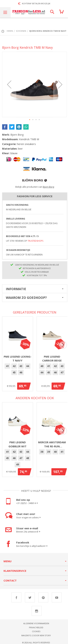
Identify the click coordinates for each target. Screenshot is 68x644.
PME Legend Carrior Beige (52, 359)
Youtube (57, 597)
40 (42, 366)
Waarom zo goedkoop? (26, 298)
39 (49, 452)
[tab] (35, 289)
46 (21, 372)
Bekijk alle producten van (35, 187)
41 (7, 366)
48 (28, 458)
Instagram (37, 611)
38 (42, 452)
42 (14, 366)
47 (62, 372)
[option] (7, 366)
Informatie (16, 289)
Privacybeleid (36, 627)
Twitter (30, 597)
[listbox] (18, 370)
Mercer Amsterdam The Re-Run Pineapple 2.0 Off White (52, 444)
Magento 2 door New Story (36, 635)
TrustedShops (35, 241)
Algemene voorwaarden (36, 623)
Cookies (36, 631)
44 (28, 366)
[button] (9, 84)
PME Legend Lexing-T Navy (18, 359)
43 (21, 366)
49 (17, 464)
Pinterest (43, 597)
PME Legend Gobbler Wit (17, 444)
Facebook (16, 597)
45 (14, 372)
